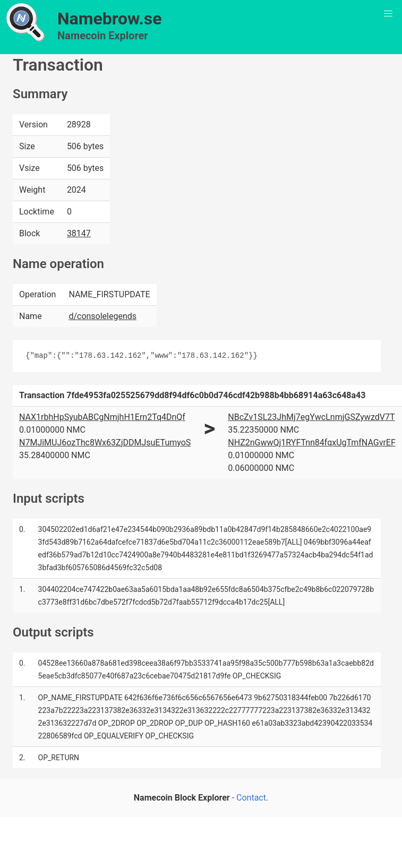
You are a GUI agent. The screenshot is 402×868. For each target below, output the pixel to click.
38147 (79, 233)
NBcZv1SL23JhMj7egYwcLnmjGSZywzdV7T (311, 417)
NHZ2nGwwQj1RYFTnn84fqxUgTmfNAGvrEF (311, 442)
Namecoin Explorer (103, 36)
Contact (251, 798)
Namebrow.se (110, 19)
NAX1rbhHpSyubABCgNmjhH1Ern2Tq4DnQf (102, 417)
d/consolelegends (102, 316)
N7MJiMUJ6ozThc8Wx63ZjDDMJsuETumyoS (105, 442)
